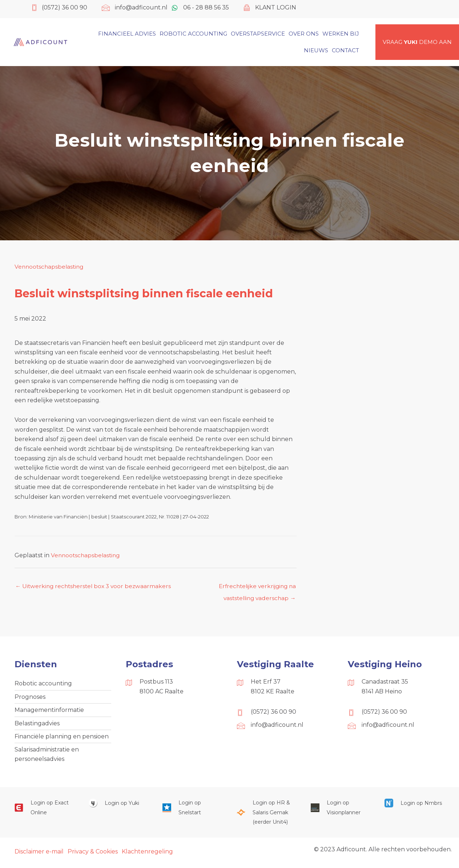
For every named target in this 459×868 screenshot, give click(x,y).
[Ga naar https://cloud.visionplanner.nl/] (341, 811)
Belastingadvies (37, 725)
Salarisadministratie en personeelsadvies (47, 757)
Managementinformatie (49, 711)
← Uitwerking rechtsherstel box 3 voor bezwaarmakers (95, 586)
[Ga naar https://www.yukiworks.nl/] (118, 806)
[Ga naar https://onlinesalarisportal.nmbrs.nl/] (414, 806)
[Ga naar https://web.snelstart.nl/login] (192, 811)
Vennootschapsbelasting (50, 267)
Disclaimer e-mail (39, 855)
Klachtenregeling (147, 855)
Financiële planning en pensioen (62, 739)
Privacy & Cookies (93, 855)
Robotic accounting (43, 684)
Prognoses (30, 698)
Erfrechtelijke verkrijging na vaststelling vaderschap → (255, 588)
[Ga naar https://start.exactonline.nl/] (44, 811)
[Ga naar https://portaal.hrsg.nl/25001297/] (266, 816)
